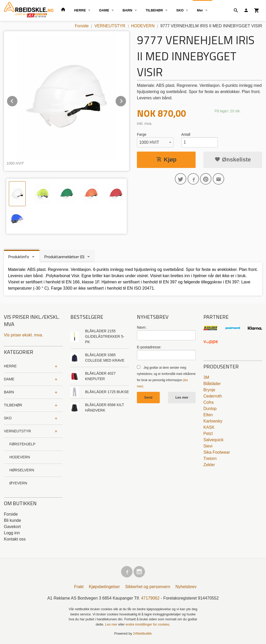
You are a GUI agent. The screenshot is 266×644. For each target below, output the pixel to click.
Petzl (208, 434)
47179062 (150, 598)
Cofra (208, 402)
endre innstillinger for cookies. (148, 624)
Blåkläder (212, 384)
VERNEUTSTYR (17, 431)
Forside (82, 26)
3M (206, 377)
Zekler (209, 465)
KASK (209, 427)
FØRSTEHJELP (22, 444)
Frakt (79, 587)
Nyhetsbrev (186, 587)
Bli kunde (12, 520)
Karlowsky (213, 421)
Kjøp (166, 160)
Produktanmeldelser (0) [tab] (64, 257)
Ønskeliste (233, 160)
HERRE (80, 10)
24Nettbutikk (142, 633)
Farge (142, 134)
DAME (104, 10)
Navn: (142, 327)
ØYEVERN (18, 483)
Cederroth (213, 396)
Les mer (182, 397)
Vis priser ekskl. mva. (24, 335)
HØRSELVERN (22, 470)
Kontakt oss (15, 539)
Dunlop (210, 409)
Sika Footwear (217, 452)
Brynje (209, 390)
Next (126, 100)
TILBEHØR (154, 10)
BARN (128, 10)
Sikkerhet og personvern (148, 587)
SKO (180, 10)
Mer (200, 10)
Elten (208, 415)
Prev (18, 100)
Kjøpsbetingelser (104, 587)
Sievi (208, 446)
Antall (186, 134)
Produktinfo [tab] (19, 257)
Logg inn (12, 533)
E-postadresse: (149, 347)
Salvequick (213, 440)
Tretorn (210, 458)
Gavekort (12, 527)
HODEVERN (20, 457)
